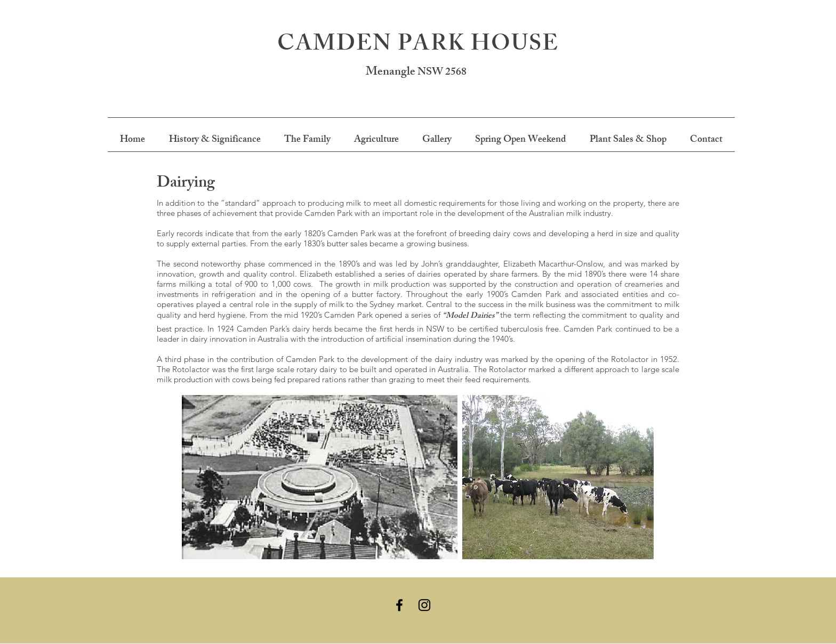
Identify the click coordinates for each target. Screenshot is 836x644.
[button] (215, 140)
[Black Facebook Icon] (399, 605)
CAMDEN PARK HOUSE (418, 46)
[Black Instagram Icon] (424, 605)
